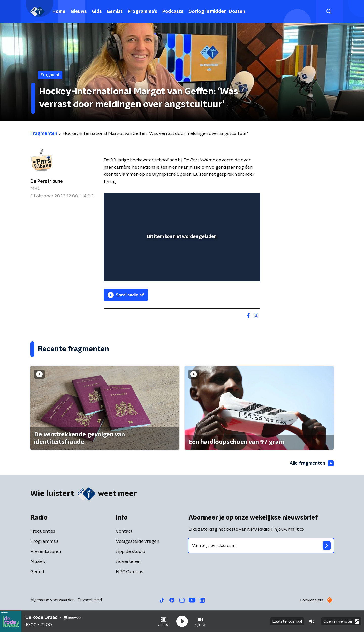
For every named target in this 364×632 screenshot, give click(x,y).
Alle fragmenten (312, 463)
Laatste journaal (287, 621)
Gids (97, 12)
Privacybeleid (90, 600)
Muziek (38, 562)
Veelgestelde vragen (138, 541)
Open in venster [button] (341, 621)
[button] (164, 621)
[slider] (181, 257)
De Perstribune (47, 182)
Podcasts (173, 12)
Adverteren (128, 562)
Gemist (115, 12)
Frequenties (43, 531)
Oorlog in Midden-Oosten (217, 12)
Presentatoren (46, 552)
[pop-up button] (238, 270)
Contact (124, 531)
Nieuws (79, 12)
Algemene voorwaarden (52, 600)
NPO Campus (129, 572)
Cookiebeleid (311, 600)
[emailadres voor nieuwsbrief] (261, 546)
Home (59, 12)
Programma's (142, 12)
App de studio (130, 552)
